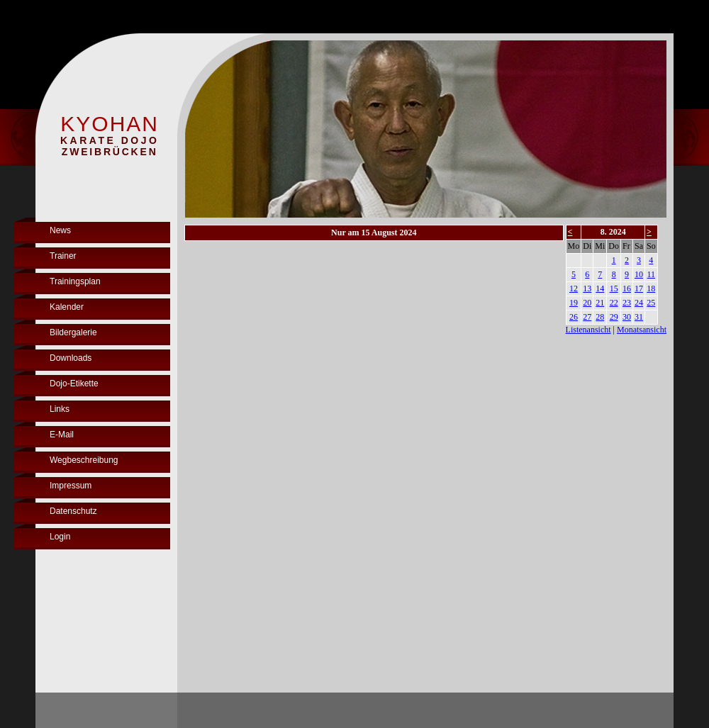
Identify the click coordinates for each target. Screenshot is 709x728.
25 (651, 303)
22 (614, 303)
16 (627, 289)
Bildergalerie (73, 332)
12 (574, 289)
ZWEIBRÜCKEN (110, 152)
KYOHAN (110, 124)
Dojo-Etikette (74, 383)
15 (614, 289)
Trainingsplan (75, 281)
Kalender (67, 307)
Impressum (71, 486)
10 (639, 274)
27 (587, 317)
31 (639, 317)
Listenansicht (588, 330)
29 (614, 317)
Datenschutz (73, 511)
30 (627, 317)
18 (651, 289)
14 (600, 289)
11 (652, 274)
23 (627, 303)
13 (587, 289)
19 (574, 303)
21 (600, 303)
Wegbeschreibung (84, 460)
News (60, 230)
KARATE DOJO (110, 140)
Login (60, 537)
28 (600, 317)
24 (639, 303)
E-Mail (62, 435)
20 (587, 303)
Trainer (63, 256)
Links (60, 409)
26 (574, 317)
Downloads (71, 358)
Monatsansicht (642, 330)
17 (639, 289)
